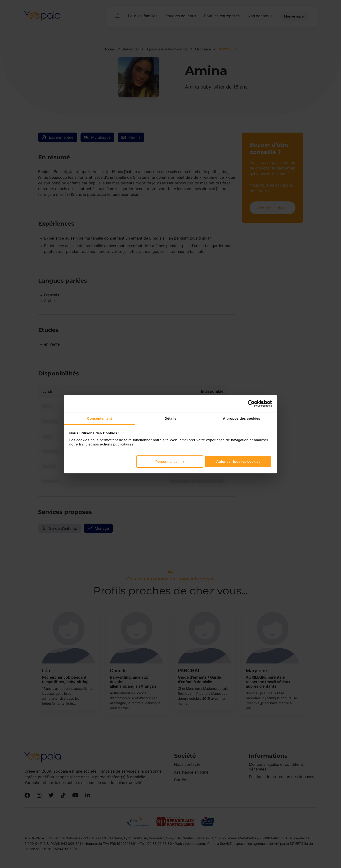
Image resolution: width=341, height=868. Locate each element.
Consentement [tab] (99, 418)
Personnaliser (170, 461)
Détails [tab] (170, 418)
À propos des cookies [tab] (242, 418)
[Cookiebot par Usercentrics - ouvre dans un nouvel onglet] (251, 404)
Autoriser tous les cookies (238, 461)
